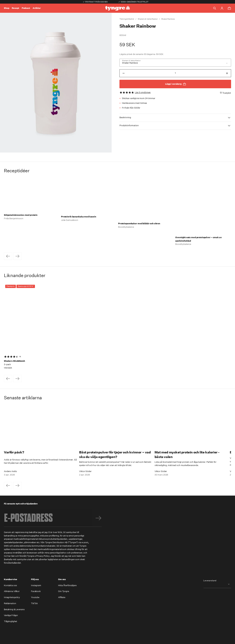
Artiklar (37, 8)
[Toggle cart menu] (229, 8)
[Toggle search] (215, 8)
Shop (7, 8)
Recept (15, 8)
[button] (175, 118)
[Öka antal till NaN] (227, 73)
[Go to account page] (222, 8)
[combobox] (175, 63)
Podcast (26, 8)
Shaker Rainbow (168, 19)
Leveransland (210, 581)
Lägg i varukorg (176, 84)
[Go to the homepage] (117, 8)
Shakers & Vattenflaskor (148, 19)
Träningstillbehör (127, 19)
